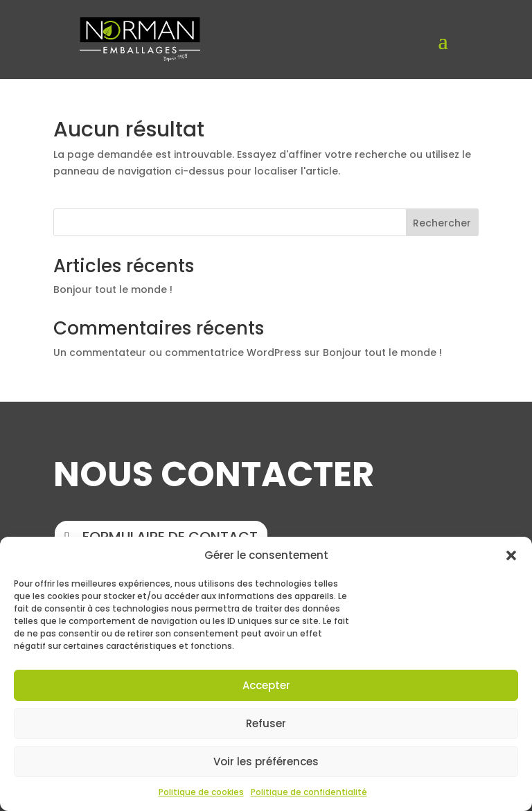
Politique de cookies (201, 792)
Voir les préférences (266, 761)
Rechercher (442, 223)
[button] (511, 555)
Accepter (266, 685)
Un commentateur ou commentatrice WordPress (177, 353)
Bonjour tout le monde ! (113, 289)
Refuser (266, 723)
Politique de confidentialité (309, 792)
